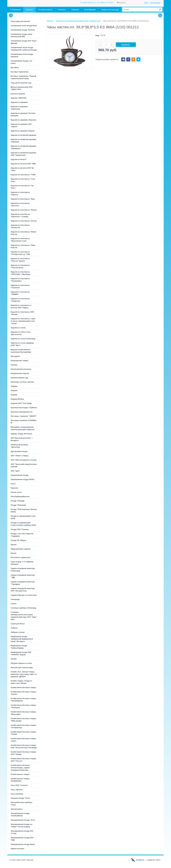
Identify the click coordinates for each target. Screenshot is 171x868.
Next (160, 15)
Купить (126, 45)
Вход (146, 3)
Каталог (50, 21)
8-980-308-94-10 (88, 3)
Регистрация (155, 3)
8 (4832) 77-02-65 (105, 3)
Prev (11, 15)
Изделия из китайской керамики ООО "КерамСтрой (78, 21)
